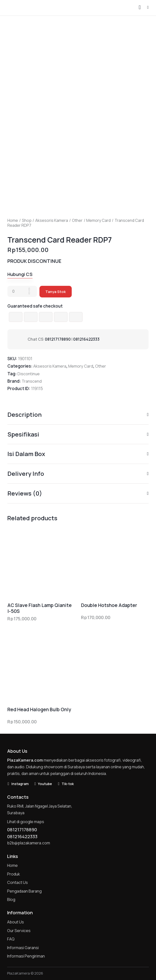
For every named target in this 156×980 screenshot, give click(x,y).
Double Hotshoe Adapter (109, 605)
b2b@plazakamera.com (29, 843)
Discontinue (29, 374)
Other (77, 220)
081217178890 (58, 339)
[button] (148, 7)
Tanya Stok (56, 292)
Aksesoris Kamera (52, 220)
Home (13, 220)
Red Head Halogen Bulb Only (39, 710)
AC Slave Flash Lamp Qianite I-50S (40, 608)
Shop (27, 220)
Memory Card (98, 220)
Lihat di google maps (26, 822)
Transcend (32, 381)
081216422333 (88, 339)
